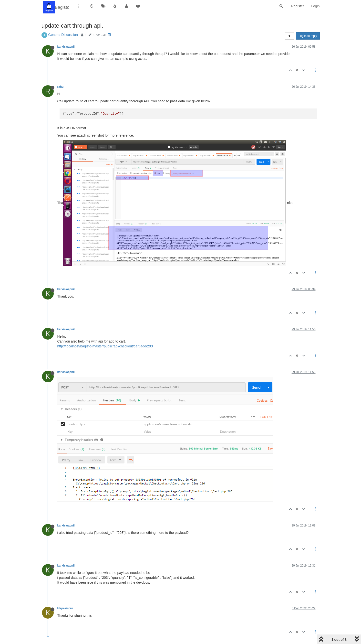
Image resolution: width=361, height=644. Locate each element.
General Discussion (63, 35)
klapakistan (65, 608)
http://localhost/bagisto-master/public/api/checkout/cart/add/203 (105, 346)
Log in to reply (308, 36)
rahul (61, 87)
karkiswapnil (66, 47)
